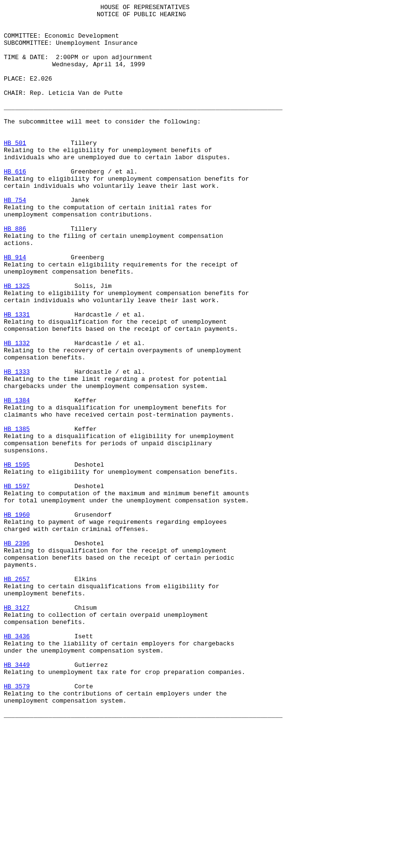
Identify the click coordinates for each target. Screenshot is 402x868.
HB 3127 (17, 729)
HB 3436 (17, 763)
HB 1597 (17, 583)
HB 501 (15, 171)
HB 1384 (17, 480)
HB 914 (15, 308)
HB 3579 (17, 823)
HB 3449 (17, 797)
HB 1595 (17, 557)
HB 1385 (17, 514)
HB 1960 (17, 617)
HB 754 (15, 240)
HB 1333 (17, 446)
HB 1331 (17, 377)
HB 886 (15, 274)
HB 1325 (17, 343)
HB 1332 (17, 411)
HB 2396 (17, 652)
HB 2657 (17, 694)
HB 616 (15, 205)
